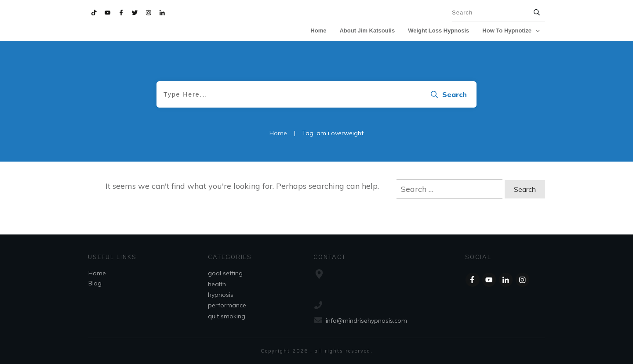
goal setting (225, 273)
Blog (95, 283)
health (217, 284)
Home (97, 273)
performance (227, 305)
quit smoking (227, 316)
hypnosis (221, 295)
